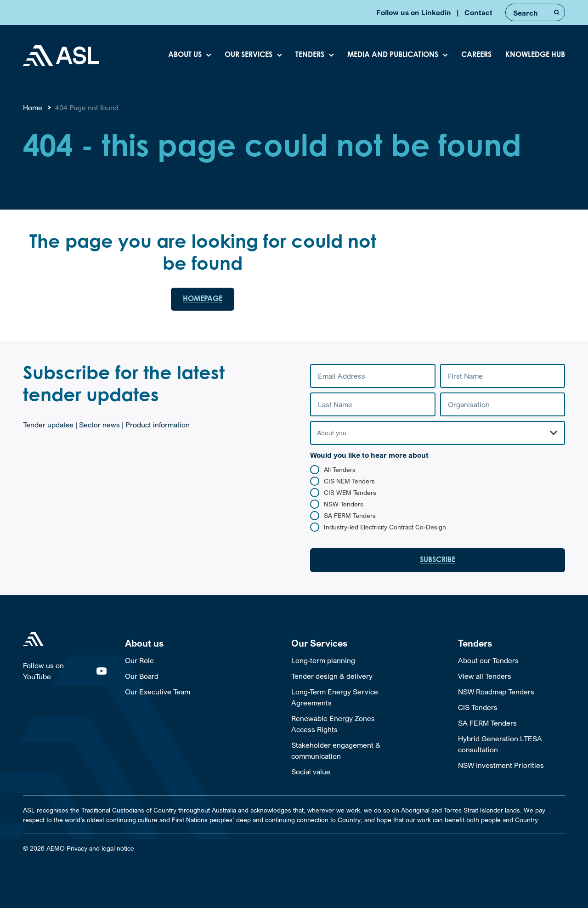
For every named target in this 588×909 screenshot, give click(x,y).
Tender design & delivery (332, 677)
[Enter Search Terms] (535, 12)
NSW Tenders (344, 505)
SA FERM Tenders (350, 516)
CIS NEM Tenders (349, 482)
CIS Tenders (478, 708)
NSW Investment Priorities (501, 766)
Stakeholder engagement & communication (336, 751)
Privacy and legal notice (100, 849)
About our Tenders (488, 661)
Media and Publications (393, 55)
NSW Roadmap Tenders (496, 693)
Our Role (139, 661)
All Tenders (340, 470)
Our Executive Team (158, 693)
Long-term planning (323, 661)
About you (332, 434)
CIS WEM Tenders (350, 493)
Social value (311, 773)
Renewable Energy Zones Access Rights (333, 725)
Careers (476, 55)
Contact (478, 12)
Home (33, 108)
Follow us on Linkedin (414, 12)
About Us (185, 55)
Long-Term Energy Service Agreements (335, 698)
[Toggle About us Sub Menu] (178, 644)
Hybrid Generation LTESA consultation (500, 745)
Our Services (249, 55)
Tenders (310, 55)
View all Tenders (485, 677)
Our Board (142, 677)
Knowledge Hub (535, 55)
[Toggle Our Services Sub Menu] (345, 644)
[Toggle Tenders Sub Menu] (512, 644)
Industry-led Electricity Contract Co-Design (385, 528)
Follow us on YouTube (65, 672)
